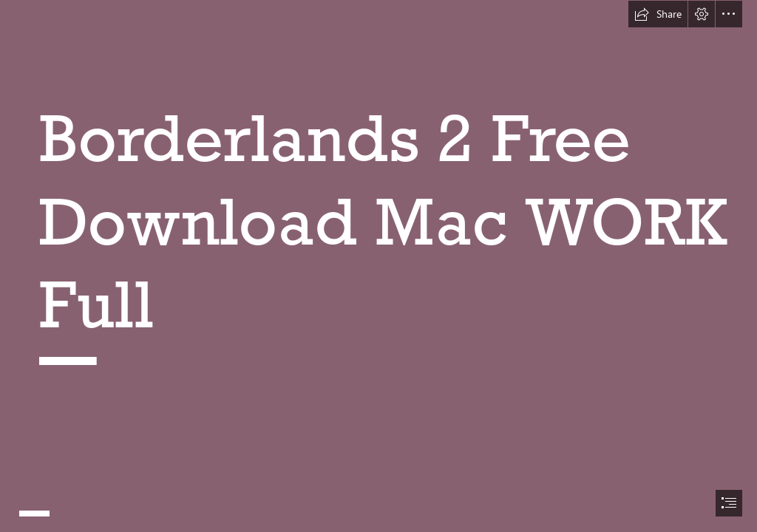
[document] (378, 266)
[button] (658, 14)
